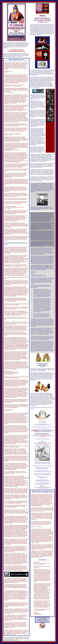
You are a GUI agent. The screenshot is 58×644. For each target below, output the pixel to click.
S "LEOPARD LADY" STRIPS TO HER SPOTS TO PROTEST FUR (42, 471)
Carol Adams (10, 53)
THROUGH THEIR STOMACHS (44, 475)
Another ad (32, 95)
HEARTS (36, 475)
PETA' (36, 462)
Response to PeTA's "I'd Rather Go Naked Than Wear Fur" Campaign (42, 443)
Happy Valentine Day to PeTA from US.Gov (42, 427)
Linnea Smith (20, 54)
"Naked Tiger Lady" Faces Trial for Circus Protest (42, 477)
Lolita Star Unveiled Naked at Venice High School (42, 465)
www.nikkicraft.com (35, 522)
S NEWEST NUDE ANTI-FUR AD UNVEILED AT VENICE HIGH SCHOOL (42, 463)
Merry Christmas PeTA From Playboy (42, 429)
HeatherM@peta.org (40, 564)
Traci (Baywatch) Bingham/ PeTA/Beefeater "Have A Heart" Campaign (42, 488)
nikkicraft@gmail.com (43, 621)
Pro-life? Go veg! (17, 452)
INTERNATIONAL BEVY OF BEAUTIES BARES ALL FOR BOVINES (42, 468)
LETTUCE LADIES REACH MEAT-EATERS (42, 474)
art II (49, 435)
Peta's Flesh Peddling (42, 424)
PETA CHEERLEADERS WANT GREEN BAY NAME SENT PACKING (42, 480)
